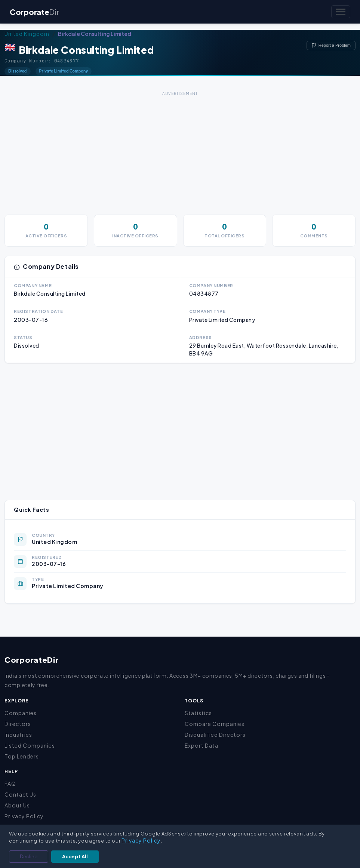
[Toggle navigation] (341, 12)
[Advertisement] (180, 150)
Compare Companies (215, 724)
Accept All (75, 856)
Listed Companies (30, 745)
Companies (21, 713)
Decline (29, 856)
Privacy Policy (24, 816)
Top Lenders (22, 756)
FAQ (10, 784)
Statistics (198, 713)
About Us (17, 805)
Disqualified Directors (215, 735)
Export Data (201, 745)
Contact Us (20, 794)
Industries (18, 735)
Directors (18, 724)
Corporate (34, 12)
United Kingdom (27, 34)
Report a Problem (331, 45)
